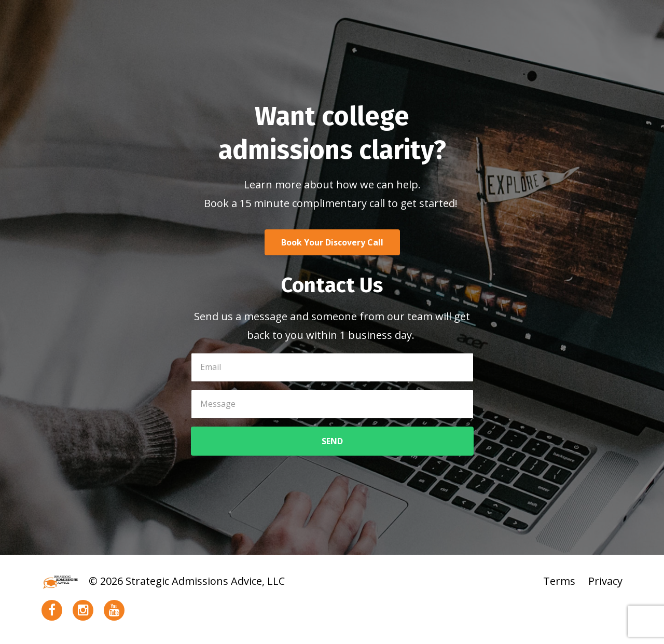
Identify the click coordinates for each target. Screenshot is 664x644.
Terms (559, 581)
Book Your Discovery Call (332, 242)
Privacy (605, 581)
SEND (332, 441)
